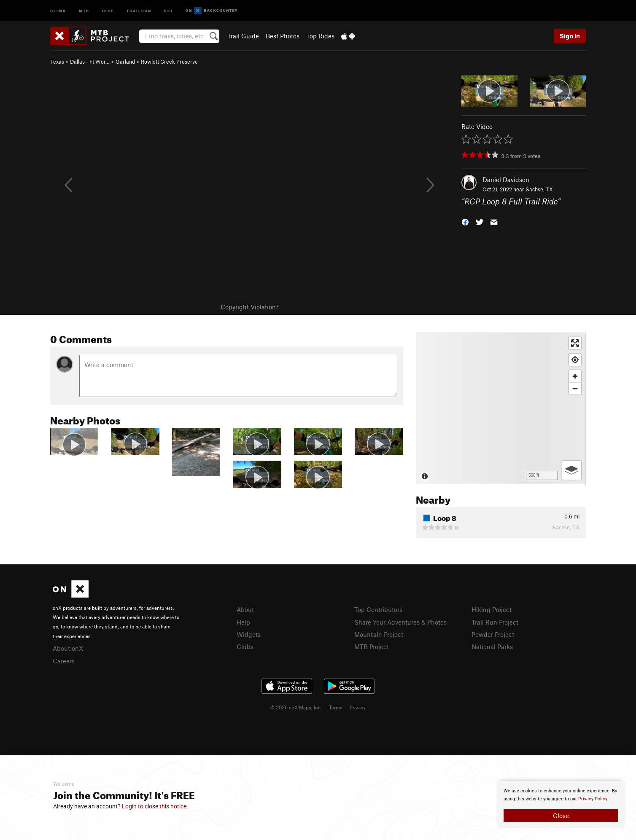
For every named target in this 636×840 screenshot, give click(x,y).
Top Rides (320, 36)
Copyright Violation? (249, 307)
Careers (64, 661)
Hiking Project (492, 609)
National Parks (492, 647)
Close (561, 816)
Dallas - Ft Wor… (90, 62)
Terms (336, 707)
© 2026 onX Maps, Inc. (296, 707)
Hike (108, 10)
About (245, 609)
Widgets (249, 634)
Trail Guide (243, 36)
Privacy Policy (593, 799)
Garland (125, 62)
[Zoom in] (575, 376)
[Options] (572, 470)
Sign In (570, 36)
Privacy (358, 707)
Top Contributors (378, 609)
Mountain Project (379, 634)
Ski (168, 10)
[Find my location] (575, 360)
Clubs (245, 647)
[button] (465, 221)
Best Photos (283, 36)
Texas (57, 62)
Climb (58, 10)
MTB (84, 10)
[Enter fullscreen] (575, 343)
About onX (68, 648)
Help (243, 622)
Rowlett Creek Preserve (169, 62)
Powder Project (493, 634)
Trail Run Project (495, 622)
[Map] (501, 408)
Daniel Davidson (506, 180)
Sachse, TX (539, 189)
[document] (561, 805)
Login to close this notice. (155, 806)
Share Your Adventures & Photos (400, 622)
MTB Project (372, 647)
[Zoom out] (575, 388)
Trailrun (139, 10)
